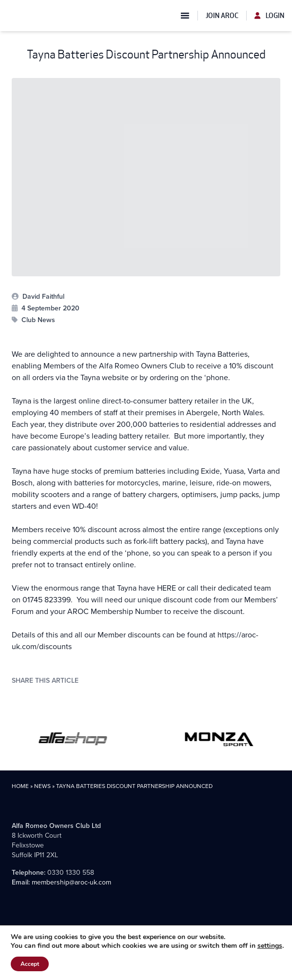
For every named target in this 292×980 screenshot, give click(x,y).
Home (20, 786)
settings (270, 946)
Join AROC (222, 16)
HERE (167, 588)
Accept (30, 964)
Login (269, 16)
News (42, 786)
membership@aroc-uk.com (71, 882)
